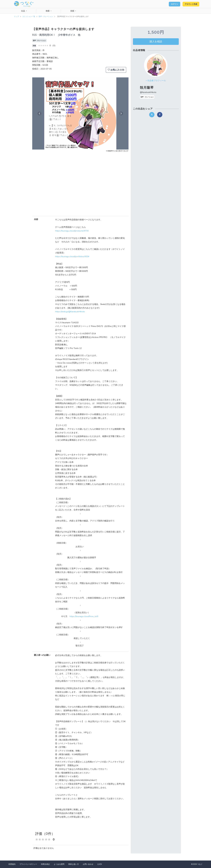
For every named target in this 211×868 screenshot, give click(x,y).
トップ (16, 16)
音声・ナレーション (46, 16)
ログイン (169, 4)
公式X (100, 864)
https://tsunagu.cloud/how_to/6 (84, 616)
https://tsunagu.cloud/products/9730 (72, 231)
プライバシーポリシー (28, 864)
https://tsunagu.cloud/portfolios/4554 (72, 256)
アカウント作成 (189, 4)
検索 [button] (48, 11)
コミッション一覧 (29, 16)
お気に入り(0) (116, 70)
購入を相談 (156, 41)
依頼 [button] (73, 11)
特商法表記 (45, 864)
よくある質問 (59, 864)
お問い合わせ (88, 864)
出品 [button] (23, 11)
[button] (39, 113)
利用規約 (12, 864)
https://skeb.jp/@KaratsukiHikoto (70, 312)
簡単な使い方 (74, 864)
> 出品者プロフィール (156, 81)
